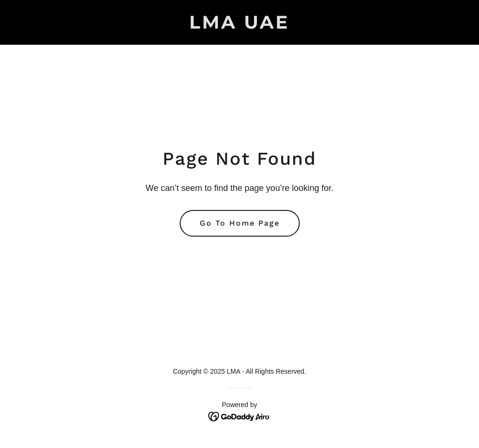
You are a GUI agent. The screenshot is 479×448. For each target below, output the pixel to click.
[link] (239, 26)
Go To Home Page (240, 223)
